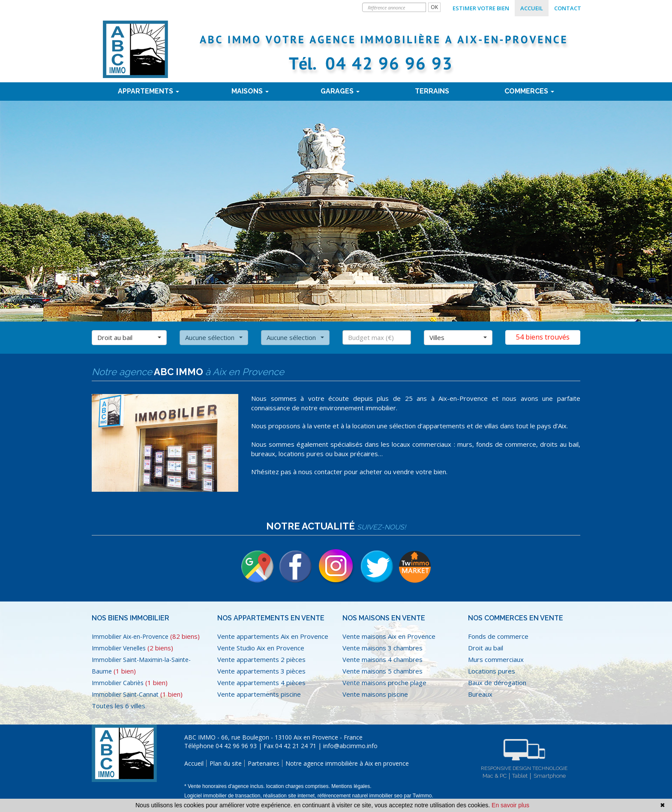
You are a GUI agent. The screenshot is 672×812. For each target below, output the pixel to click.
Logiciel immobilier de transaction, (224, 796)
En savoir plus (510, 805)
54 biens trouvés (543, 337)
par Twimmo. (418, 796)
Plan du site (226, 763)
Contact (568, 8)
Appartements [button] (148, 91)
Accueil (532, 8)
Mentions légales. (351, 786)
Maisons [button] (250, 91)
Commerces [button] (529, 91)
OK (434, 7)
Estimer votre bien (481, 8)
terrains (432, 91)
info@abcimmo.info (350, 746)
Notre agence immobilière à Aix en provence (347, 763)
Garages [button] (340, 91)
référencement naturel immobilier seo (361, 796)
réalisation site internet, (290, 796)
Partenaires (264, 763)
